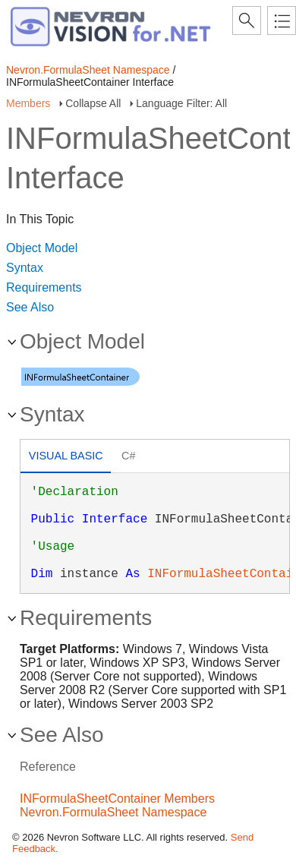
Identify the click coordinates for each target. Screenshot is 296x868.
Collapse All (93, 103)
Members (28, 103)
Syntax (25, 268)
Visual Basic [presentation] (66, 456)
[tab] (66, 458)
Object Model (42, 248)
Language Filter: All (181, 103)
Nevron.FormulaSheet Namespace (88, 70)
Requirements (44, 287)
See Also (30, 307)
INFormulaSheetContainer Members (117, 799)
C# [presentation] (128, 456)
